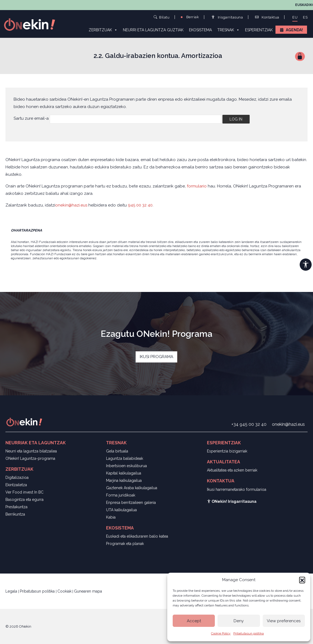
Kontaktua (267, 17)
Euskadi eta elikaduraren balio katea (137, 536)
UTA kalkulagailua (121, 510)
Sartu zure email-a (31, 118)
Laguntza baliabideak (125, 458)
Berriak (189, 17)
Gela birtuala (117, 451)
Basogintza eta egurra (24, 500)
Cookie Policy (221, 633)
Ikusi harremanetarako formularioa (237, 489)
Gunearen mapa (88, 591)
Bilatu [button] (162, 17)
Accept (194, 621)
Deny (239, 621)
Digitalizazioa (17, 477)
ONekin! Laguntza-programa (30, 458)
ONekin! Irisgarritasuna (232, 501)
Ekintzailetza (16, 485)
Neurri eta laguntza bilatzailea (31, 451)
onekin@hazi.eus (72, 205)
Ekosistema (200, 30)
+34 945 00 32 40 (249, 424)
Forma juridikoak (121, 495)
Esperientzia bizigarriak (227, 451)
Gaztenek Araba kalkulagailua (132, 488)
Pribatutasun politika (249, 633)
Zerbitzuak (103, 30)
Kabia (111, 517)
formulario (197, 186)
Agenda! (294, 30)
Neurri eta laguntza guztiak (153, 30)
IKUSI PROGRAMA (156, 357)
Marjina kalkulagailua (124, 480)
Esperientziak (259, 30)
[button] (302, 580)
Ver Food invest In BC (24, 492)
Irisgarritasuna (227, 17)
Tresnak (228, 30)
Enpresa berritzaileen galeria (131, 503)
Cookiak (64, 591)
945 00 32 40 (140, 205)
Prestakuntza (16, 507)
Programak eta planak (125, 544)
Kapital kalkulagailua (124, 473)
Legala (12, 591)
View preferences (284, 621)
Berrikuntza (15, 514)
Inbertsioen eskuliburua (126, 466)
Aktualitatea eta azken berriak (232, 470)
